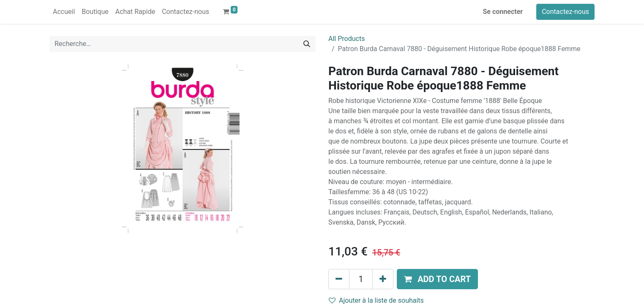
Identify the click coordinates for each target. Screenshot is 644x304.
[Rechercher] (307, 44)
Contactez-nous (565, 12)
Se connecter (503, 12)
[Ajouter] (383, 279)
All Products (347, 39)
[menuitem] (64, 12)
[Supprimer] (339, 279)
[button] (437, 279)
